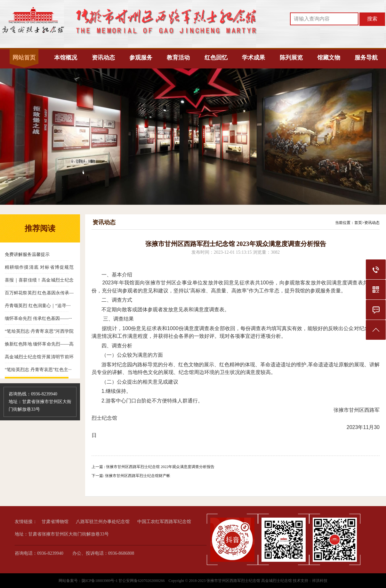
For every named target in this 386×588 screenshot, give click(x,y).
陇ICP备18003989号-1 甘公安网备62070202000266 (124, 581)
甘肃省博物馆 (55, 522)
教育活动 (178, 58)
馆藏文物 (329, 58)
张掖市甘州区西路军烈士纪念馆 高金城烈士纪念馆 (249, 581)
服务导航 (366, 58)
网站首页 (24, 58)
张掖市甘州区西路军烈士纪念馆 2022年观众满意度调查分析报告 (160, 467)
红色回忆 (216, 58)
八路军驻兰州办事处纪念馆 (103, 522)
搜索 (372, 19)
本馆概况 (66, 58)
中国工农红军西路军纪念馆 (164, 522)
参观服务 (141, 58)
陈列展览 (291, 58)
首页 (358, 223)
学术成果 (253, 58)
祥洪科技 (320, 581)
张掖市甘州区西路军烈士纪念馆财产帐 (138, 476)
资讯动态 (103, 58)
